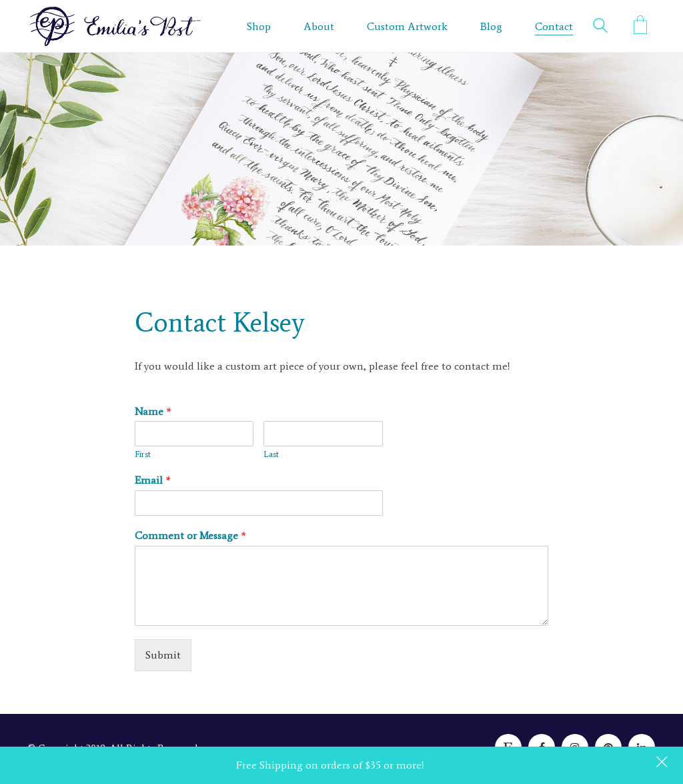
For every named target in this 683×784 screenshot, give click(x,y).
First (143, 454)
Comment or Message (190, 535)
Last (271, 454)
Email (153, 480)
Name (153, 411)
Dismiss (663, 763)
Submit (163, 655)
